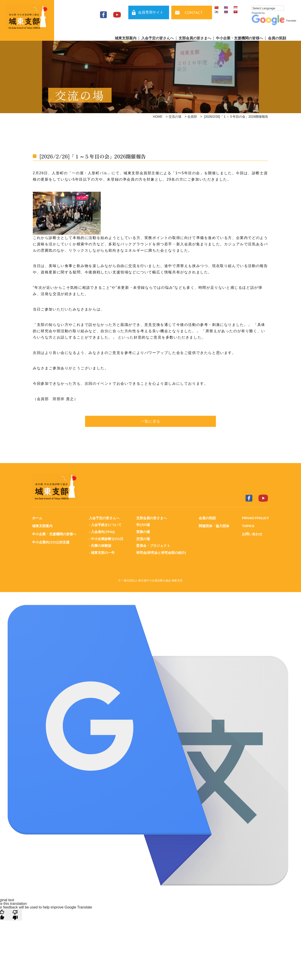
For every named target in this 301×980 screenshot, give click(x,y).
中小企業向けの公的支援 (51, 542)
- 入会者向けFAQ (102, 532)
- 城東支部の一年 (102, 552)
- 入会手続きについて (105, 525)
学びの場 (143, 525)
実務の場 (143, 532)
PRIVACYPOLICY (255, 518)
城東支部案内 (126, 38)
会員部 (192, 117)
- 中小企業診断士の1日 (106, 538)
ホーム (37, 518)
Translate (274, 21)
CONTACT (194, 12)
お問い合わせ (252, 534)
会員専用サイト (151, 12)
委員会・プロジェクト (153, 545)
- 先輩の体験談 (100, 545)
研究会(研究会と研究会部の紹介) (161, 552)
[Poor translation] (15, 914)
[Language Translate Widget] (268, 8)
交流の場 (175, 117)
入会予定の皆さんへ (158, 38)
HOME (158, 117)
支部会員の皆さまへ (195, 38)
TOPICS (248, 526)
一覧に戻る (150, 421)
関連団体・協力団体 (214, 526)
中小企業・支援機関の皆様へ (239, 38)
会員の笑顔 (277, 38)
